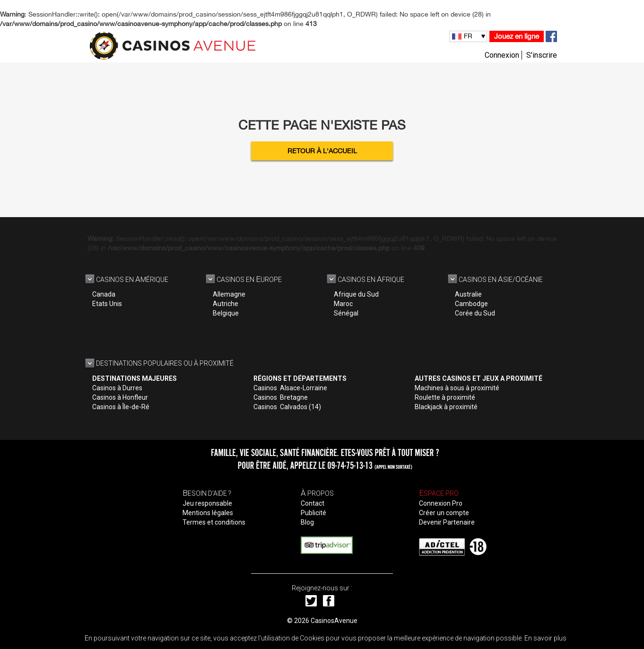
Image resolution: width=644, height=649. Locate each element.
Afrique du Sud (356, 294)
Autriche (226, 304)
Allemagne (229, 294)
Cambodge (471, 304)
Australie (468, 294)
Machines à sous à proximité (457, 388)
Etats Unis (107, 304)
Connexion (502, 55)
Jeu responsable (207, 503)
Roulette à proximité (445, 397)
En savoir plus (545, 638)
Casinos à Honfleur (120, 397)
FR (468, 36)
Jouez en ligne (517, 36)
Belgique (226, 313)
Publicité (313, 513)
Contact (313, 503)
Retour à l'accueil (322, 151)
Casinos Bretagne (281, 397)
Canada (104, 294)
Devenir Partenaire (447, 522)
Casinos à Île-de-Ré (121, 407)
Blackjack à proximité (446, 407)
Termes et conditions (214, 522)
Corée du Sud (475, 313)
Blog (307, 522)
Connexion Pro (441, 503)
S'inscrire (542, 55)
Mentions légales (208, 513)
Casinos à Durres (117, 388)
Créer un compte (444, 513)
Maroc (343, 304)
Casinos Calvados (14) (287, 407)
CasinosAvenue (334, 621)
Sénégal (346, 313)
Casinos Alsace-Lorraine (290, 388)
